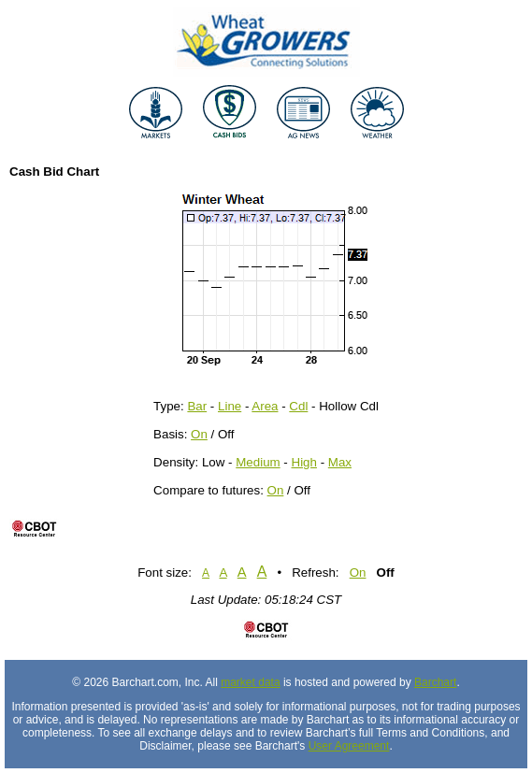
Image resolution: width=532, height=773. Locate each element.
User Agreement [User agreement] (349, 746)
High (304, 462)
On (199, 434)
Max (340, 462)
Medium (258, 462)
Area (265, 406)
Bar (197, 406)
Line (230, 406)
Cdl (298, 406)
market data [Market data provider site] (250, 682)
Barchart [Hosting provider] (435, 682)
